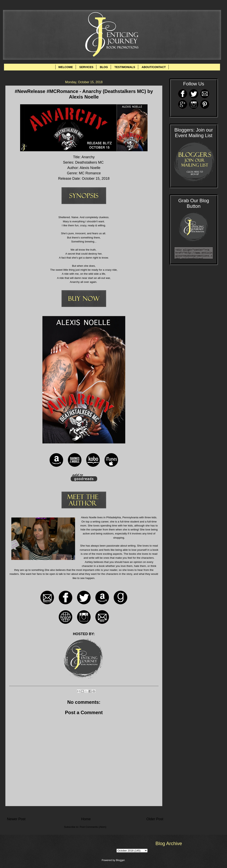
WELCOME (66, 67)
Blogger (120, 860)
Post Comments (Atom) (93, 827)
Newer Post (16, 819)
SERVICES (86, 67)
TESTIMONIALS (125, 67)
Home (86, 819)
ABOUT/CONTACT (154, 67)
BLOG (104, 67)
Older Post (155, 819)
